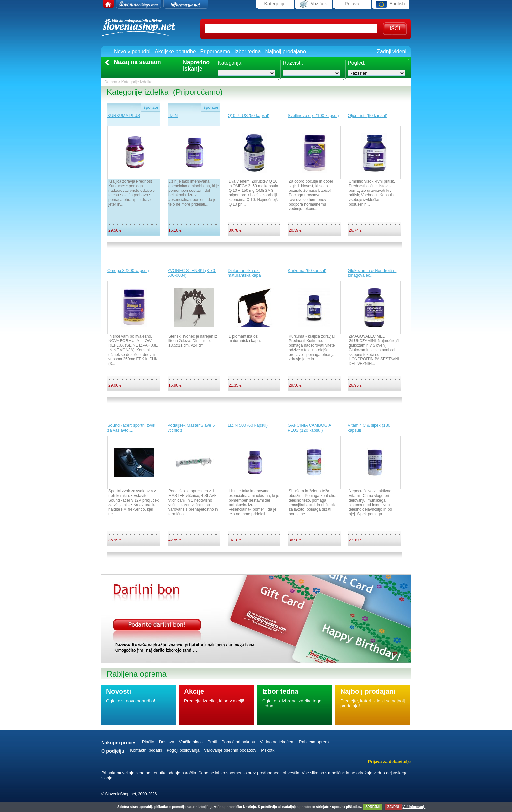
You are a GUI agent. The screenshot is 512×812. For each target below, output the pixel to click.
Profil (212, 742)
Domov (111, 82)
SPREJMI (373, 807)
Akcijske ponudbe (175, 51)
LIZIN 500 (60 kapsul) (248, 425)
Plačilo (148, 742)
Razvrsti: (293, 63)
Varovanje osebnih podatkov (230, 750)
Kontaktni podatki (146, 750)
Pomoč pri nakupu (238, 742)
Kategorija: (230, 63)
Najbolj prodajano (286, 51)
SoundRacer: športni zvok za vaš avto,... (131, 428)
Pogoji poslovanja (183, 750)
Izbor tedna (248, 51)
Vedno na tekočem (277, 742)
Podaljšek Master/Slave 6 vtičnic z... (191, 428)
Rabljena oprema (315, 742)
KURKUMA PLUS (124, 116)
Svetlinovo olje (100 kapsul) (313, 116)
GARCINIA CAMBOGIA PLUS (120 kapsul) (310, 428)
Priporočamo (215, 51)
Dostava (167, 742)
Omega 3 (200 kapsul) (128, 270)
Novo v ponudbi (132, 51)
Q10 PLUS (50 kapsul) (248, 116)
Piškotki (268, 750)
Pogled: (357, 63)
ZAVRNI (393, 807)
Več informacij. (414, 807)
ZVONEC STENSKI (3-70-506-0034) (192, 273)
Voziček (313, 4)
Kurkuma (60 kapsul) (307, 270)
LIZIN (173, 116)
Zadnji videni (392, 51)
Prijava (352, 4)
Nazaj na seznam (137, 62)
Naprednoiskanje (196, 66)
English (390, 4)
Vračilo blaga (191, 742)
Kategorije (275, 4)
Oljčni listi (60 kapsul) (368, 116)
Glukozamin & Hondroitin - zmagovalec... (372, 273)
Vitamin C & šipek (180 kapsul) (369, 428)
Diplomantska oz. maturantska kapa (244, 273)
